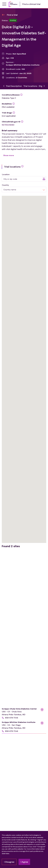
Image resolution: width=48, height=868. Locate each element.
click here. (6, 853)
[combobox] (23, 179)
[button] (20, 718)
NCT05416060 (8, 125)
